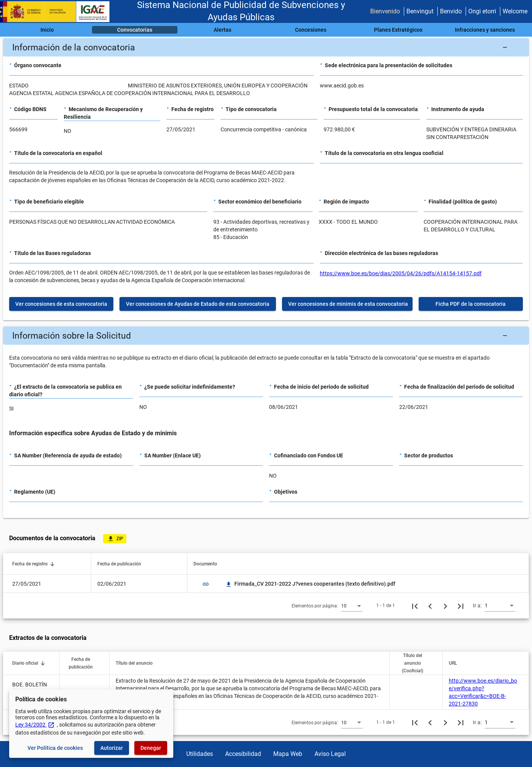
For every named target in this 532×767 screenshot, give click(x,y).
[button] (266, 47)
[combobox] (352, 606)
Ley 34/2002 (35, 725)
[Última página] (461, 606)
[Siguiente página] (445, 606)
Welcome (515, 11)
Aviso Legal (330, 754)
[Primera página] (415, 606)
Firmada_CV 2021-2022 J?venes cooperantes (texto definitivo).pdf (310, 584)
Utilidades (200, 754)
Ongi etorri (482, 11)
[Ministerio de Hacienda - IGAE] (58, 12)
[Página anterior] (430, 606)
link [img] (206, 584)
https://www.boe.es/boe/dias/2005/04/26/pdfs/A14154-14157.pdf (401, 273)
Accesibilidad (243, 754)
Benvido (451, 11)
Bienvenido (385, 11)
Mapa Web (288, 754)
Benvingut (420, 11)
